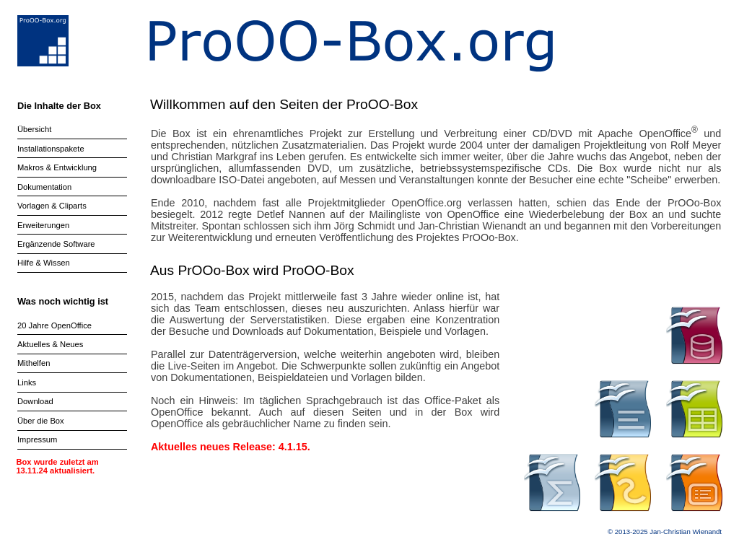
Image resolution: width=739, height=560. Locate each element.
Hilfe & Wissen (44, 263)
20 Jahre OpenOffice (54, 325)
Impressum (37, 439)
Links (27, 382)
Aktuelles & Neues (50, 344)
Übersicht (34, 129)
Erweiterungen (43, 225)
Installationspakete (51, 149)
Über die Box (41, 421)
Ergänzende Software (56, 244)
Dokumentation (44, 187)
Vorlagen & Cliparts (52, 206)
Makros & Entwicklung (57, 167)
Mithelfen (34, 363)
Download (35, 401)
